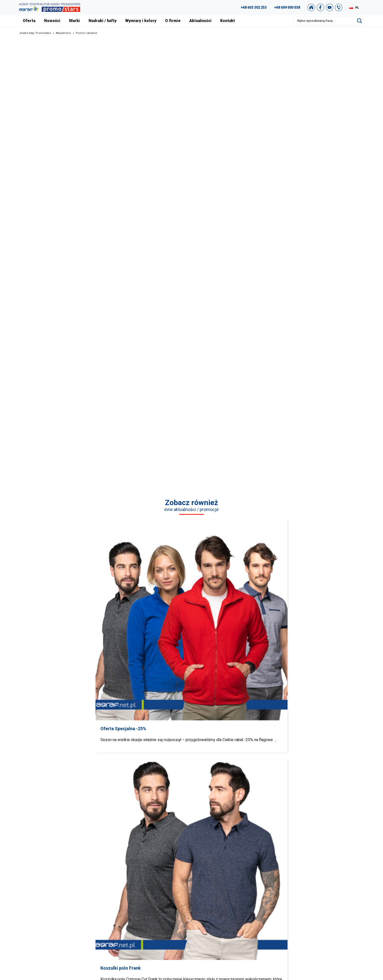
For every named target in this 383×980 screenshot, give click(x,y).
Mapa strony (322, 899)
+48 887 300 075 (65, 894)
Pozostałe (148, 911)
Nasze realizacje (241, 874)
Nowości (52, 21)
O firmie (173, 21)
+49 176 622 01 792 (68, 900)
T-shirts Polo (149, 868)
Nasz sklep (321, 911)
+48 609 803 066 (60, 888)
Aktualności (200, 21)
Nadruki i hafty (240, 905)
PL (357, 8)
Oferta (29, 21)
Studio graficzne (325, 868)
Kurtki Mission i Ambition (231, 583)
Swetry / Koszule (135, 716)
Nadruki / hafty (103, 21)
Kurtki (324, 716)
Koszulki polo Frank (153, 583)
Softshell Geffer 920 (309, 583)
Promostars (43, 33)
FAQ (315, 862)
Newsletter (321, 905)
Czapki (248, 716)
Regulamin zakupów (328, 887)
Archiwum (320, 880)
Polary (210, 716)
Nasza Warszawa (242, 880)
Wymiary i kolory (141, 21)
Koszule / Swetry (153, 874)
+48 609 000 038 (287, 7)
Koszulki (59, 716)
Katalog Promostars (328, 874)
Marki (74, 21)
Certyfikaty (237, 887)
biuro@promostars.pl (66, 913)
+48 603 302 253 (254, 7)
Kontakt (228, 21)
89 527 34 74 (55, 882)
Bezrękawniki (286, 716)
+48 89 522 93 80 (63, 906)
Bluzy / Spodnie (173, 716)
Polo (97, 716)
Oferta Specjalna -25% (74, 583)
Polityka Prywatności (328, 893)
